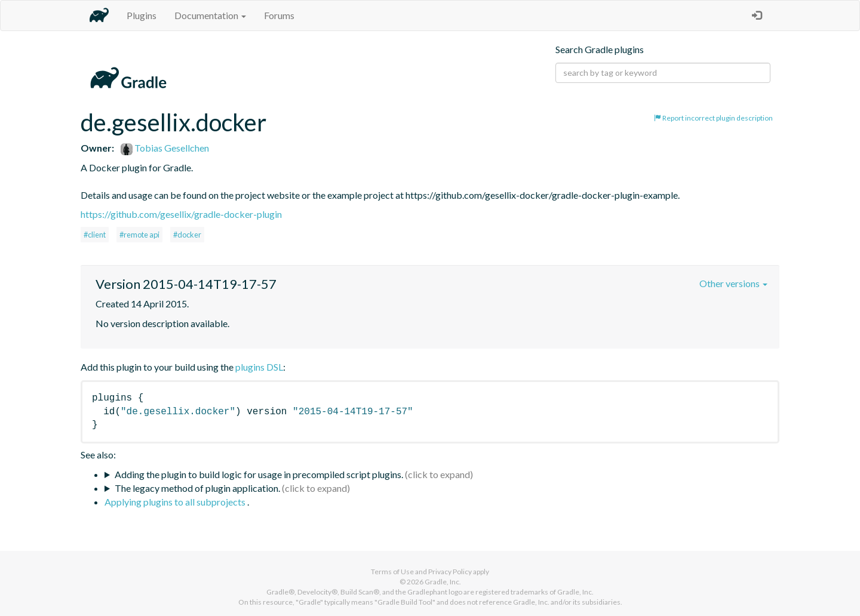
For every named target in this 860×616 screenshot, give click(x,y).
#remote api (139, 235)
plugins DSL (259, 367)
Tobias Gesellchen (165, 148)
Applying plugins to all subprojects (176, 502)
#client (95, 235)
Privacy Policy (450, 572)
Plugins (142, 15)
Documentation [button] (210, 15)
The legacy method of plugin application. (197, 488)
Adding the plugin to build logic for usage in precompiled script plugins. (259, 474)
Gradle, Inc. (443, 582)
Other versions (733, 283)
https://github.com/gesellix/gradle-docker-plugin (181, 214)
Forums (279, 15)
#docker (187, 235)
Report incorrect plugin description (713, 118)
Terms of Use (392, 572)
